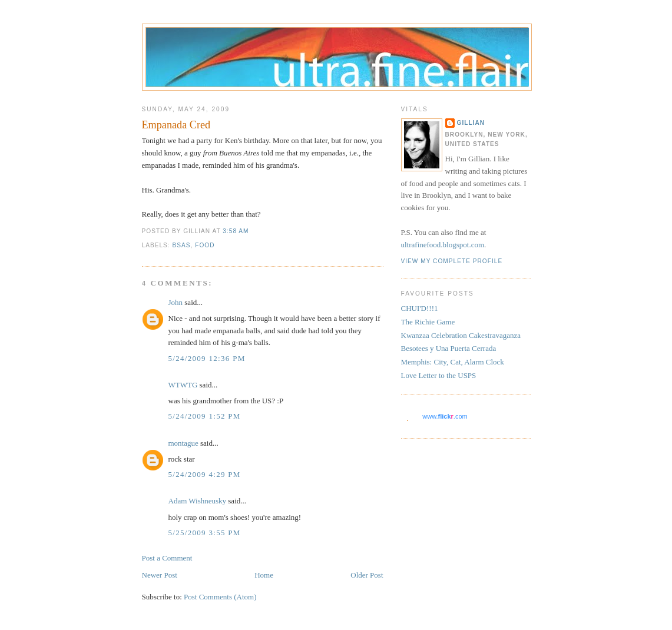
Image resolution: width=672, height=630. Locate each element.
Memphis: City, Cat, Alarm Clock (453, 362)
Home (264, 575)
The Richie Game (428, 322)
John (176, 302)
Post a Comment (167, 558)
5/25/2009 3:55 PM (205, 533)
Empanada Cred (176, 125)
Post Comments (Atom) (220, 597)
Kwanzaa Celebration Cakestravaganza (461, 335)
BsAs (182, 245)
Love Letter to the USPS (439, 375)
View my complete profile (452, 261)
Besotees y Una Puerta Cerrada (449, 348)
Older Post (367, 575)
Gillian (471, 123)
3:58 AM (236, 231)
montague (183, 443)
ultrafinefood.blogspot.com (443, 245)
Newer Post (160, 575)
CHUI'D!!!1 (420, 308)
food (205, 245)
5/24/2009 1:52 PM (205, 416)
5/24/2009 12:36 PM (207, 358)
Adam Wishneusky (198, 501)
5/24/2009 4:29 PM (205, 474)
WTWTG (183, 385)
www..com (445, 416)
